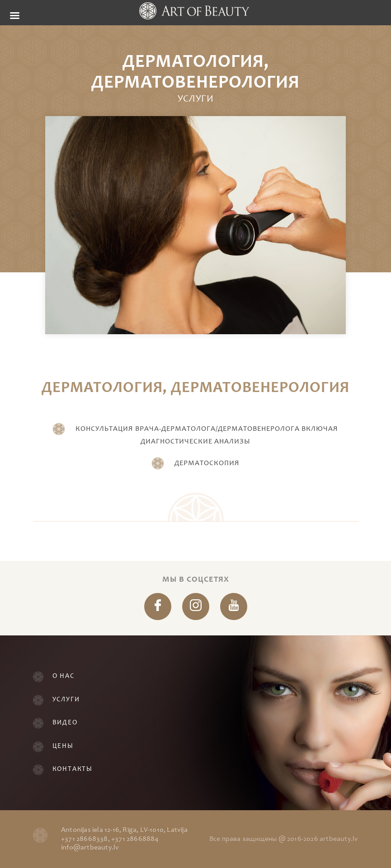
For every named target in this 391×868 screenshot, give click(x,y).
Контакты (73, 769)
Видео (65, 723)
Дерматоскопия (207, 463)
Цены (63, 746)
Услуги (66, 700)
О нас (64, 676)
